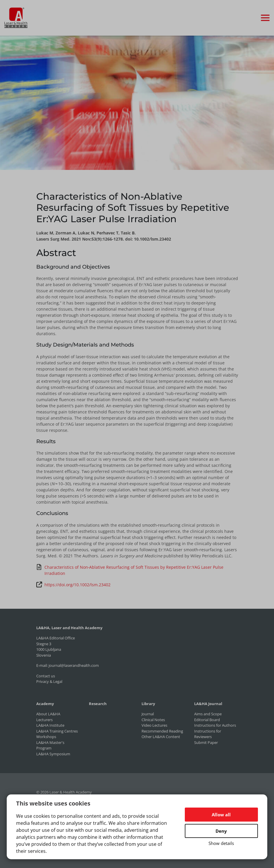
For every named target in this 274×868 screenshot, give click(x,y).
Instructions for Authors (215, 725)
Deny (221, 831)
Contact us (46, 676)
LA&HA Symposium (53, 754)
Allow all (221, 815)
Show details (221, 843)
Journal (148, 714)
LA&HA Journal (208, 704)
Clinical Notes (153, 720)
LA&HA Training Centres (57, 731)
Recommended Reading (162, 731)
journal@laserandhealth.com (74, 665)
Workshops (46, 737)
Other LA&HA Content (161, 737)
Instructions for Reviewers (208, 734)
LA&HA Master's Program (50, 745)
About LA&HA (48, 714)
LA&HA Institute (50, 725)
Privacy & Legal (49, 681)
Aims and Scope (208, 714)
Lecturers (44, 720)
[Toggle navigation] (265, 18)
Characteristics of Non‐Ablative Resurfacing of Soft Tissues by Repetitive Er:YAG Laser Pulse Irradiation (130, 570)
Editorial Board (207, 720)
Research (98, 704)
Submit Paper (206, 742)
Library (148, 704)
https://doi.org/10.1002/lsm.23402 (73, 585)
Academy (45, 704)
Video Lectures (154, 725)
